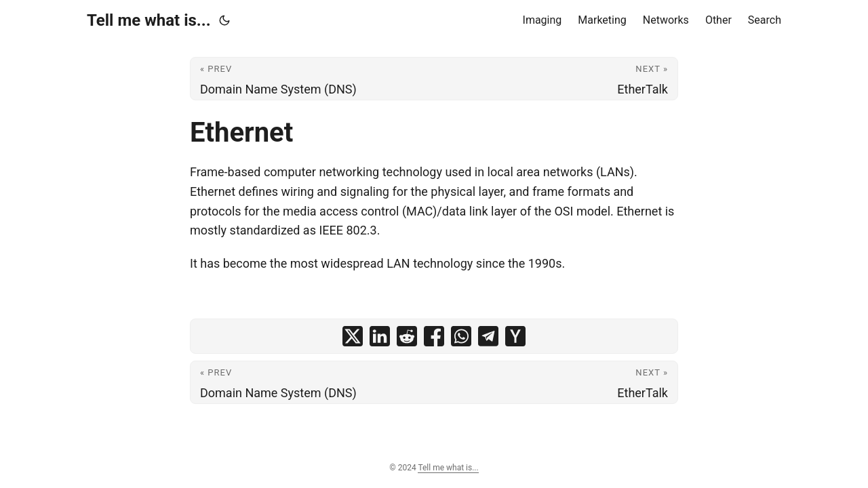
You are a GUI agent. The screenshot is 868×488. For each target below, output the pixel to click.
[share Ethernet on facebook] (434, 336)
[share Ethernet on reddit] (407, 336)
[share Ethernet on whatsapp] (461, 336)
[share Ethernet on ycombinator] (515, 336)
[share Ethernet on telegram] (488, 336)
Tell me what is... (149, 20)
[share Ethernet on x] (353, 336)
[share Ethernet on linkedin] (380, 336)
